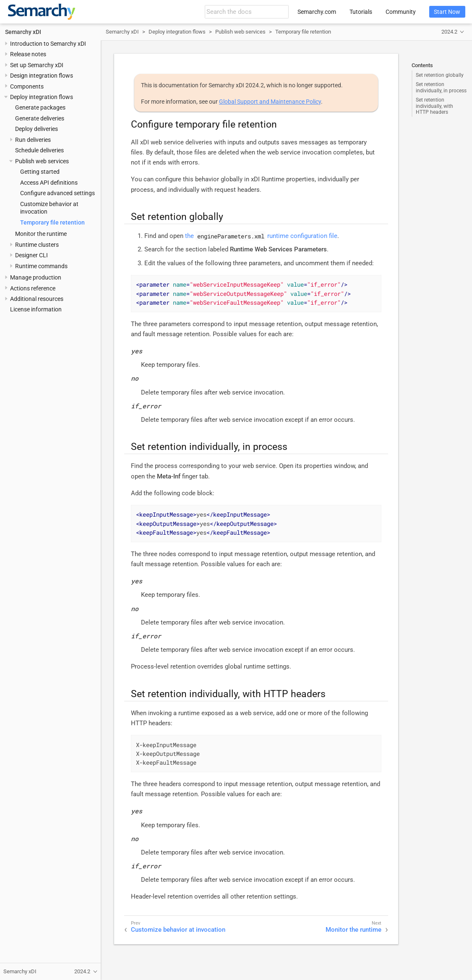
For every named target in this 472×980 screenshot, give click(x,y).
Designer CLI (31, 255)
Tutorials (361, 12)
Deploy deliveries (37, 129)
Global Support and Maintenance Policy (270, 102)
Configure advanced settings (57, 193)
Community (401, 12)
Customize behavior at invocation (178, 930)
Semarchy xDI (23, 32)
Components (27, 86)
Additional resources (37, 299)
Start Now (447, 12)
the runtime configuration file (261, 236)
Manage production (36, 277)
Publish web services (42, 161)
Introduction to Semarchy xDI (48, 44)
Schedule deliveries (39, 150)
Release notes (28, 54)
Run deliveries (33, 140)
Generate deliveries (40, 118)
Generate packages (40, 107)
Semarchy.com (317, 12)
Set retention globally (440, 75)
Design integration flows (42, 76)
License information (36, 309)
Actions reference (33, 288)
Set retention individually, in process (441, 87)
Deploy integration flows (42, 97)
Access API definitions (49, 183)
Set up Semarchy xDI (37, 65)
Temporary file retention (52, 222)
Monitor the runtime (41, 234)
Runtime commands (41, 266)
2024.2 (449, 32)
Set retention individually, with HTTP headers (434, 106)
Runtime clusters (37, 245)
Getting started (40, 172)
